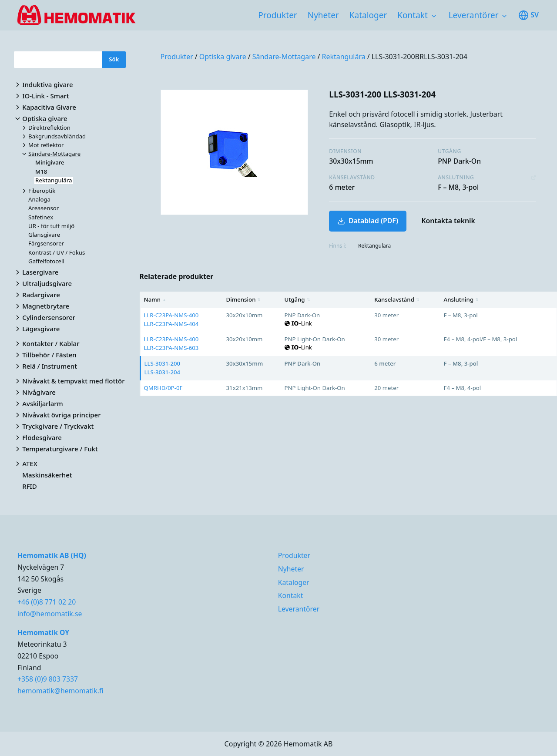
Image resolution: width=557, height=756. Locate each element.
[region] (349, 344)
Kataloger (368, 15)
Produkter (277, 15)
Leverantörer (474, 15)
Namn (155, 299)
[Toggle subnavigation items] (434, 16)
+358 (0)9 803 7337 (48, 679)
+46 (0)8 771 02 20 (47, 602)
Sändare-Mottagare (284, 57)
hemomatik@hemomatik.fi (60, 691)
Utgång (297, 299)
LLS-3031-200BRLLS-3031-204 (419, 57)
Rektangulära (343, 57)
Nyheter (323, 15)
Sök (114, 59)
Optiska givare (223, 57)
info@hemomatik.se (50, 614)
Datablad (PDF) (368, 221)
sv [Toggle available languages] (528, 15)
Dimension (244, 299)
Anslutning (461, 299)
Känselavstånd (397, 299)
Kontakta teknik (448, 221)
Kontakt (413, 15)
